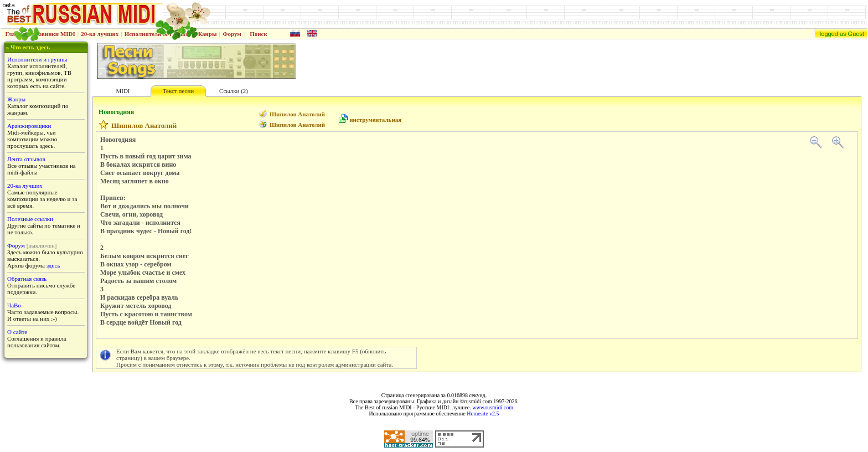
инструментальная (375, 120)
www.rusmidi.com (493, 407)
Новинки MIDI (55, 34)
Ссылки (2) (234, 91)
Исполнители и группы (37, 59)
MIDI (123, 91)
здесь (53, 265)
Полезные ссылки (30, 219)
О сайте (17, 332)
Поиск (259, 34)
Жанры (206, 34)
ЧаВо (14, 305)
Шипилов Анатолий (297, 114)
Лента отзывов (26, 159)
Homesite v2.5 (483, 414)
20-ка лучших (100, 34)
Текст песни (178, 91)
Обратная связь (27, 279)
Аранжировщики (29, 126)
